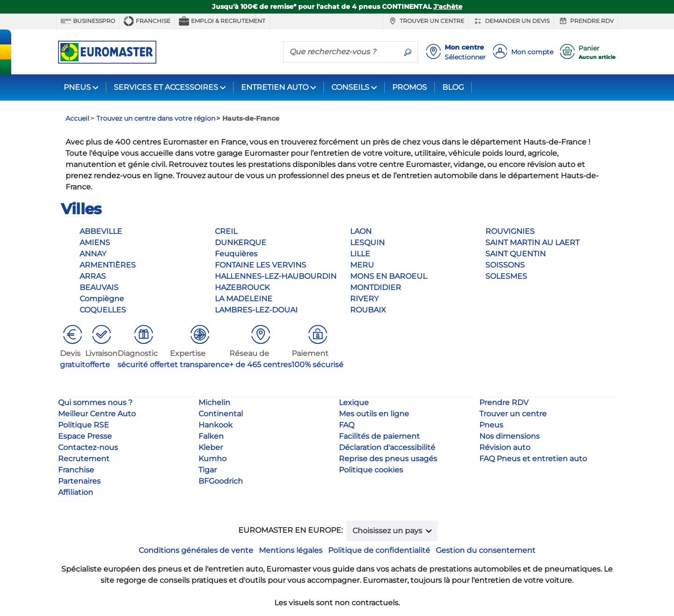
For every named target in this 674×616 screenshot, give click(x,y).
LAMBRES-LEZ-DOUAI (256, 310)
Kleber (211, 447)
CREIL (226, 231)
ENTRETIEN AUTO (275, 87)
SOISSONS (505, 265)
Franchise (147, 21)
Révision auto (505, 447)
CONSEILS (350, 87)
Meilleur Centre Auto (97, 414)
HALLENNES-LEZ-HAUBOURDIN (276, 276)
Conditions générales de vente (196, 550)
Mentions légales (291, 550)
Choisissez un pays (388, 531)
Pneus (491, 425)
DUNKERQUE (241, 243)
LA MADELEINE (244, 299)
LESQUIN (367, 243)
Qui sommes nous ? (95, 402)
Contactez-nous (88, 447)
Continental (221, 414)
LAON (361, 231)
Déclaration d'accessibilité (387, 447)
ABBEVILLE (101, 231)
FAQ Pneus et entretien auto (533, 459)
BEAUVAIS (99, 287)
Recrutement (84, 459)
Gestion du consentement (486, 550)
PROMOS (410, 87)
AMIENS (95, 243)
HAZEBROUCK (242, 287)
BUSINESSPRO (88, 21)
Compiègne (102, 299)
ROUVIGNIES (510, 231)
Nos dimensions (509, 436)
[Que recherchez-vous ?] (341, 51)
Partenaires (79, 481)
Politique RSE (84, 425)
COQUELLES (103, 310)
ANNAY (93, 254)
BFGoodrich (221, 481)
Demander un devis (511, 21)
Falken (211, 436)
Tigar (208, 470)
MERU (362, 265)
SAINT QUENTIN (516, 254)
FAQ (347, 425)
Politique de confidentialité (379, 550)
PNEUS (77, 87)
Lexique (354, 402)
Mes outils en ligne (374, 414)
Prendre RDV (586, 21)
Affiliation (76, 492)
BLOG (453, 87)
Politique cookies (371, 470)
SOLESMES (506, 276)
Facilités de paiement (379, 436)
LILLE (360, 254)
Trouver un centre (426, 21)
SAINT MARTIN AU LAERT (532, 243)
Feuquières (236, 254)
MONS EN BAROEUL (388, 276)
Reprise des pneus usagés (388, 459)
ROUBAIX (368, 310)
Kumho (212, 459)
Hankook (216, 425)
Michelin (214, 402)
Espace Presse (85, 436)
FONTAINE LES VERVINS (260, 265)
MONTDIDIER (376, 287)
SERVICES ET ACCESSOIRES (166, 87)
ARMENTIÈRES (108, 265)
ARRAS (93, 276)
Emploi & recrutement (222, 21)
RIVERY (364, 299)
